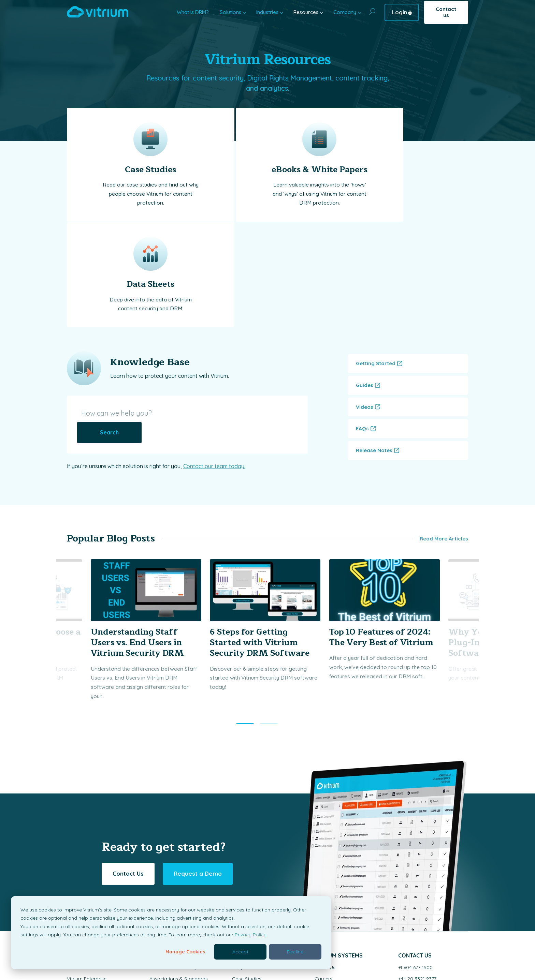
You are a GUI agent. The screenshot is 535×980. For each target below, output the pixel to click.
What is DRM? (193, 12)
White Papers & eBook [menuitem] (257, 877)
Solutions (230, 12)
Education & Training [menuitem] (173, 855)
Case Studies (133, 169)
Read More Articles (444, 425)
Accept (240, 952)
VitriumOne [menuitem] (79, 888)
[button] (245, 611)
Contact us (446, 12)
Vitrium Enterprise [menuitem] (87, 866)
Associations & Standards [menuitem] (179, 866)
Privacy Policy (251, 935)
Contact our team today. (214, 345)
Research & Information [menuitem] (176, 877)
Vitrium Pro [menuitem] (79, 877)
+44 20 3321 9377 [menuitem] (417, 866)
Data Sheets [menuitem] (246, 888)
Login (400, 12)
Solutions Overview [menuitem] (88, 855)
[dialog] (171, 933)
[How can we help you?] (153, 312)
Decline (295, 952)
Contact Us (128, 761)
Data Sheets (402, 169)
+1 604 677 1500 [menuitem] (415, 855)
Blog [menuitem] (237, 855)
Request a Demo (198, 761)
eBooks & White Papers (267, 169)
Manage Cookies (185, 952)
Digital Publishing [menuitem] (169, 888)
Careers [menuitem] (323, 866)
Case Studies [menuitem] (247, 866)
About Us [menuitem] (325, 855)
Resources (306, 12)
